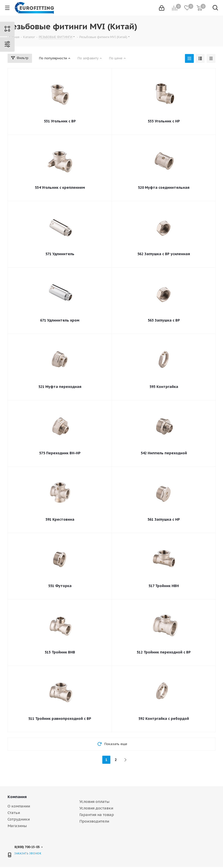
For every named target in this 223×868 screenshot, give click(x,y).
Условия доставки (96, 808)
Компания (17, 797)
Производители (94, 821)
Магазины (17, 826)
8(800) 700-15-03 (27, 847)
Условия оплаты (94, 801)
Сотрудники (19, 819)
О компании (19, 806)
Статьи (14, 813)
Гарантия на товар (97, 815)
